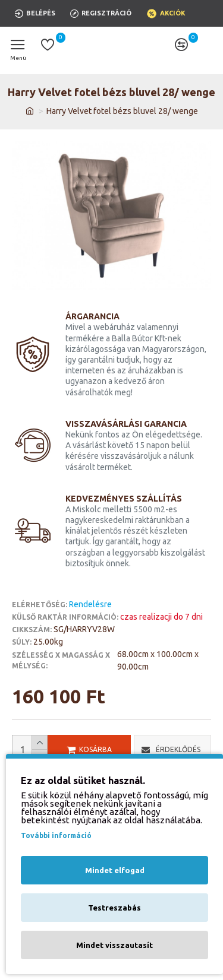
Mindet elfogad (115, 870)
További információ (56, 835)
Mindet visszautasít (114, 945)
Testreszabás (114, 908)
